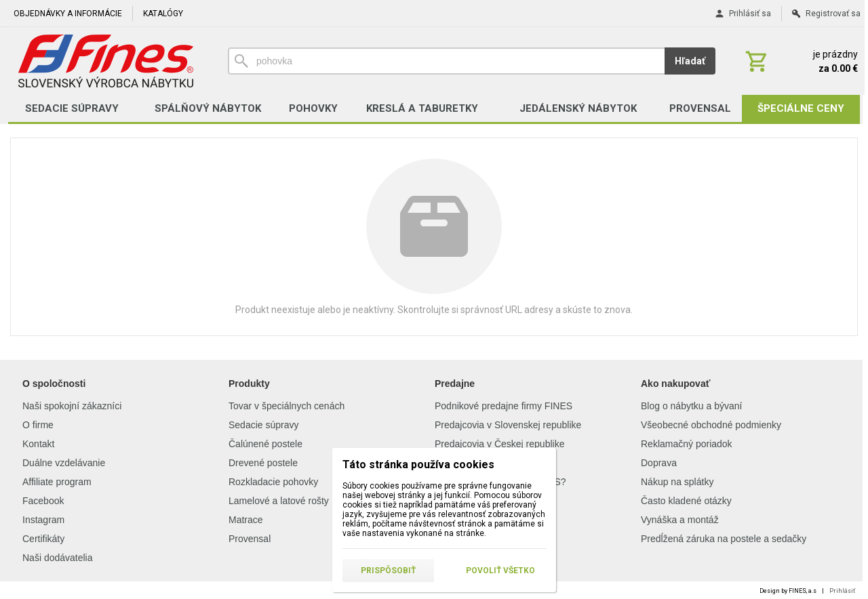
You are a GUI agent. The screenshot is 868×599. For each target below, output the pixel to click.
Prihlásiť (842, 591)
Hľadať (690, 61)
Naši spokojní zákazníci (72, 406)
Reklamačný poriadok (687, 444)
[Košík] (800, 61)
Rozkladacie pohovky (273, 482)
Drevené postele (263, 463)
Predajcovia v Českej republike (499, 444)
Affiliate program (57, 482)
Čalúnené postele (265, 444)
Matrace (246, 520)
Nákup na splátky (677, 482)
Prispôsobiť (388, 571)
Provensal (250, 539)
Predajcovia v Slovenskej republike (508, 425)
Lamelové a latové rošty (279, 501)
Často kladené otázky (686, 501)
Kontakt (38, 444)
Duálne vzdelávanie (64, 463)
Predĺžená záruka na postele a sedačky (724, 539)
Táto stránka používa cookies (418, 464)
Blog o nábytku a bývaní (691, 406)
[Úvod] (105, 61)
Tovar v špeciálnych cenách (287, 406)
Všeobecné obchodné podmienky (711, 425)
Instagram (43, 520)
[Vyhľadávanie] (446, 61)
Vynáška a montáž (680, 520)
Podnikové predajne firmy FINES (504, 406)
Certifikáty (43, 539)
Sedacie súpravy (264, 425)
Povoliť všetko (500, 571)
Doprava (659, 463)
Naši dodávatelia (58, 558)
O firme (38, 425)
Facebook (43, 501)
